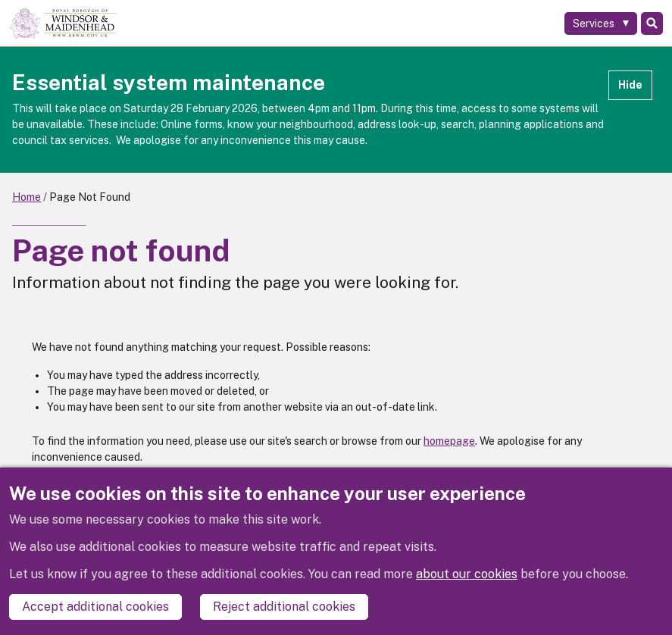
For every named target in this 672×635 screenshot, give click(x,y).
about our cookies (467, 574)
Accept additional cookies (95, 607)
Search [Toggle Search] (652, 23)
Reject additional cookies (284, 607)
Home (27, 197)
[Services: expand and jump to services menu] (601, 23)
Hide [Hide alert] (630, 85)
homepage (449, 441)
